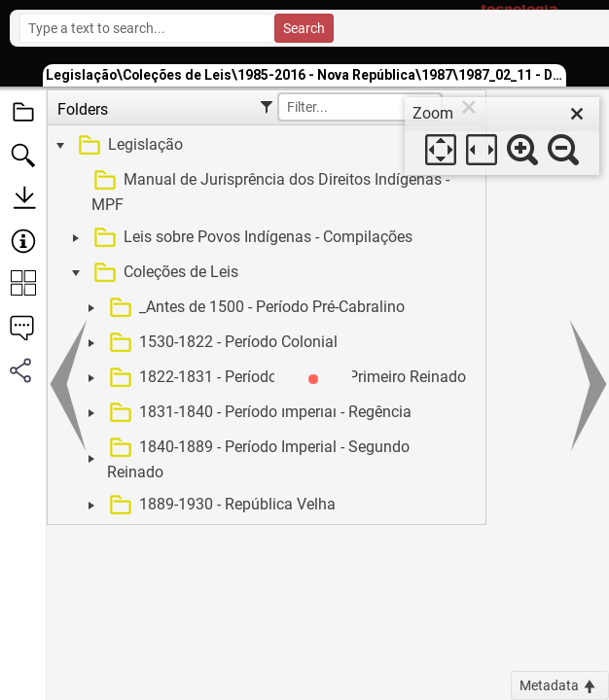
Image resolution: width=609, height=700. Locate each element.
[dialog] (502, 136)
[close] (577, 114)
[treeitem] (264, 146)
